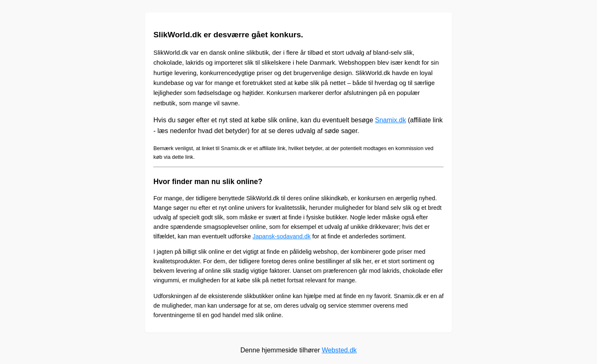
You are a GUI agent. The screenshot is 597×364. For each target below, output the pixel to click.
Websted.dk (339, 350)
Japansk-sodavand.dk (282, 236)
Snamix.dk (391, 120)
